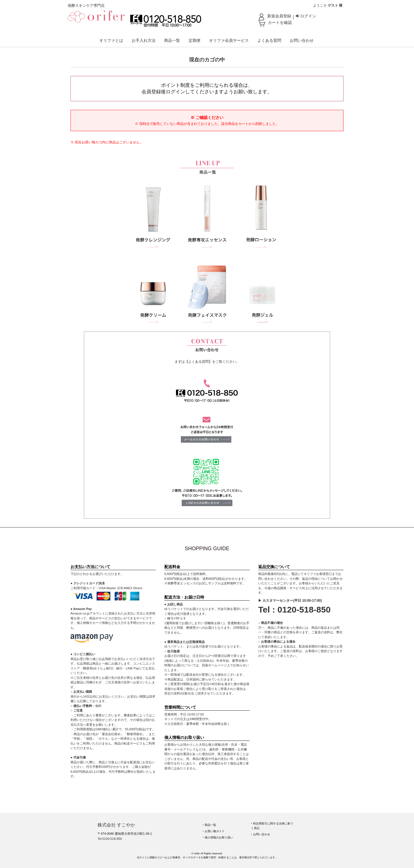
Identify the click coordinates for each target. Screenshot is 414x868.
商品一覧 (172, 40)
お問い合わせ (302, 40)
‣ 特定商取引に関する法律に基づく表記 (272, 826)
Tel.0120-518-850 (110, 839)
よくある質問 (269, 40)
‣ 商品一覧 (209, 825)
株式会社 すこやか (116, 825)
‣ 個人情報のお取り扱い (218, 837)
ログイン (306, 16)
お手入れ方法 (144, 40)
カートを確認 (280, 22)
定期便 (194, 40)
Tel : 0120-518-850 (294, 610)
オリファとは (111, 40)
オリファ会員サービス (229, 40)
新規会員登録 (279, 16)
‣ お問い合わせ (261, 834)
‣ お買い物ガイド (214, 831)
